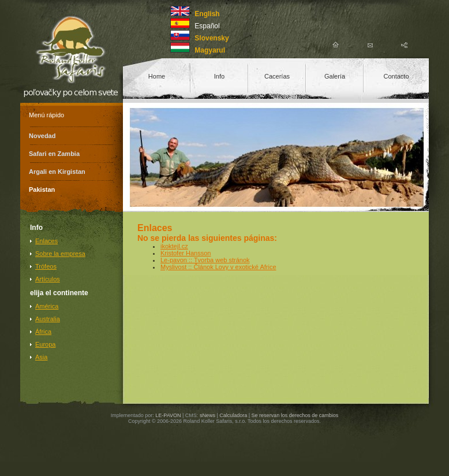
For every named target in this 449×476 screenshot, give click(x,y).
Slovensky (212, 38)
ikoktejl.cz (174, 246)
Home (157, 76)
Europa (45, 344)
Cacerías (277, 76)
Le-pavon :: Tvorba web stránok (205, 260)
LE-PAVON (168, 415)
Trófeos (46, 266)
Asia (41, 357)
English (207, 14)
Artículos (48, 279)
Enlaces (46, 241)
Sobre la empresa (60, 254)
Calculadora (233, 415)
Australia (48, 319)
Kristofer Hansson (186, 253)
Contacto (396, 76)
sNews (207, 415)
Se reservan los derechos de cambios (295, 415)
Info (219, 76)
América (47, 306)
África (43, 332)
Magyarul (210, 50)
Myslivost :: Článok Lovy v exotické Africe (218, 267)
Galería (335, 76)
